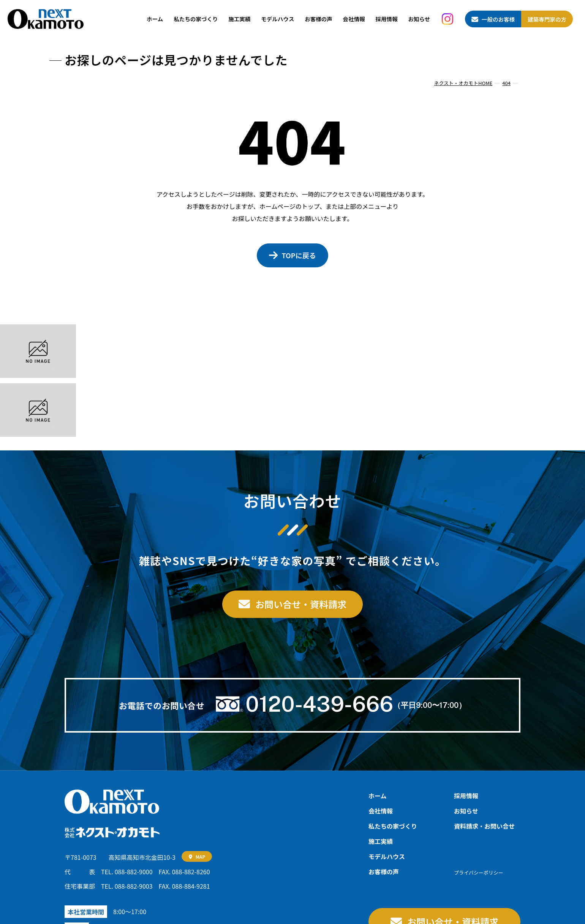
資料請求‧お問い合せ (484, 826)
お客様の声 (319, 19)
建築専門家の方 (547, 19)
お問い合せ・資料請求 (301, 604)
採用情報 (387, 19)
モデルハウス (277, 19)
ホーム (155, 19)
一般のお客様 (498, 19)
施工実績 (239, 19)
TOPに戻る (299, 255)
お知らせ (419, 19)
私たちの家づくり (196, 19)
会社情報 (354, 19)
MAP (201, 857)
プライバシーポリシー (479, 873)
